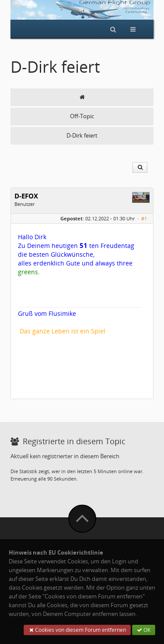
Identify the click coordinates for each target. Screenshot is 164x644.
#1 (144, 218)
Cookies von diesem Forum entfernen (77, 630)
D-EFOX (26, 196)
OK (144, 630)
